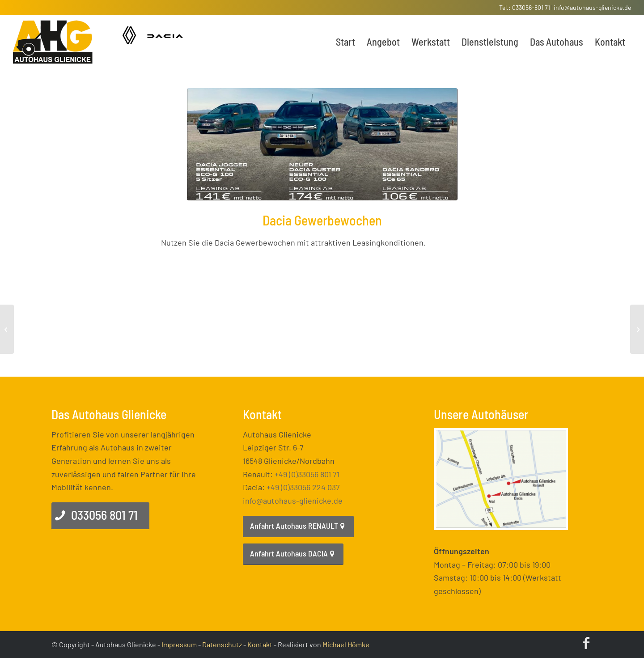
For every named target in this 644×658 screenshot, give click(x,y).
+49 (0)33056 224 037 (303, 487)
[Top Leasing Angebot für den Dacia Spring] (637, 329)
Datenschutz (222, 644)
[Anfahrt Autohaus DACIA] (293, 554)
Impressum (179, 644)
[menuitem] (345, 42)
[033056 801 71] (100, 516)
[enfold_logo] (53, 42)
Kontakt (260, 644)
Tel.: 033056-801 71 (525, 7)
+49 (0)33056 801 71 (307, 474)
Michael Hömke (346, 644)
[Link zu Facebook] (586, 642)
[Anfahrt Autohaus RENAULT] (298, 526)
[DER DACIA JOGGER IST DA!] (7, 329)
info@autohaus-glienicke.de (592, 7)
